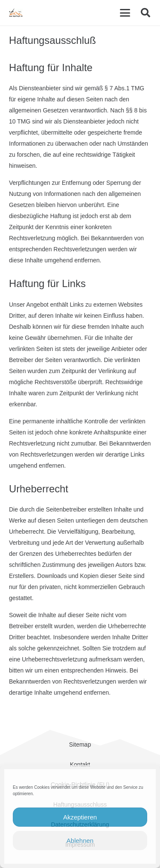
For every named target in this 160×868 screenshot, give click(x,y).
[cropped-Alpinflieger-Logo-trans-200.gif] (16, 13)
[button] (125, 13)
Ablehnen (80, 841)
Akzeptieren (80, 817)
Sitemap (80, 744)
